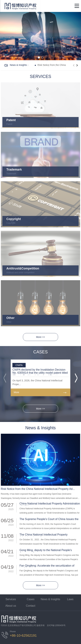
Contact (30, 606)
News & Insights (51, 599)
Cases (30, 599)
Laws (70, 599)
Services (11, 599)
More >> (40, 337)
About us (11, 606)
